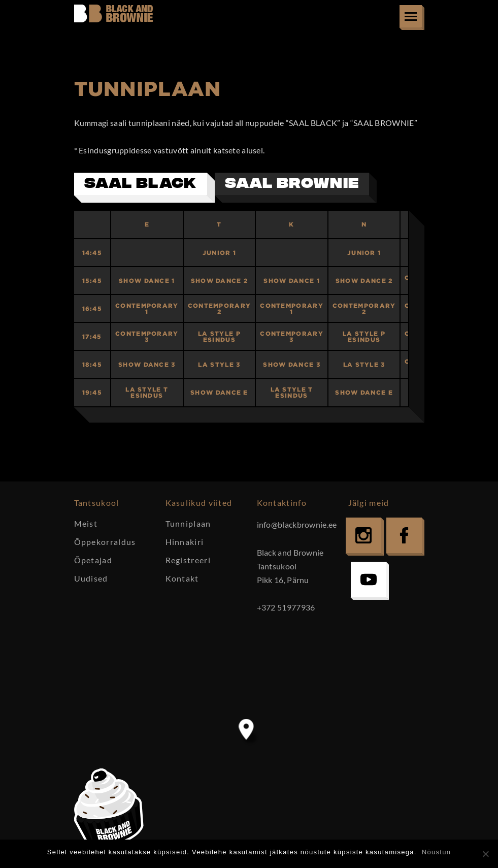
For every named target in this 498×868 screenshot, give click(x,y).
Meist (86, 523)
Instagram (363, 535)
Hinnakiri (185, 542)
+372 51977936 (286, 607)
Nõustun (437, 852)
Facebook (404, 535)
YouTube (369, 580)
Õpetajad (93, 560)
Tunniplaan (188, 523)
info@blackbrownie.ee (297, 524)
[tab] (144, 188)
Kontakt (182, 578)
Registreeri (188, 560)
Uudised (91, 578)
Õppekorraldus (105, 542)
